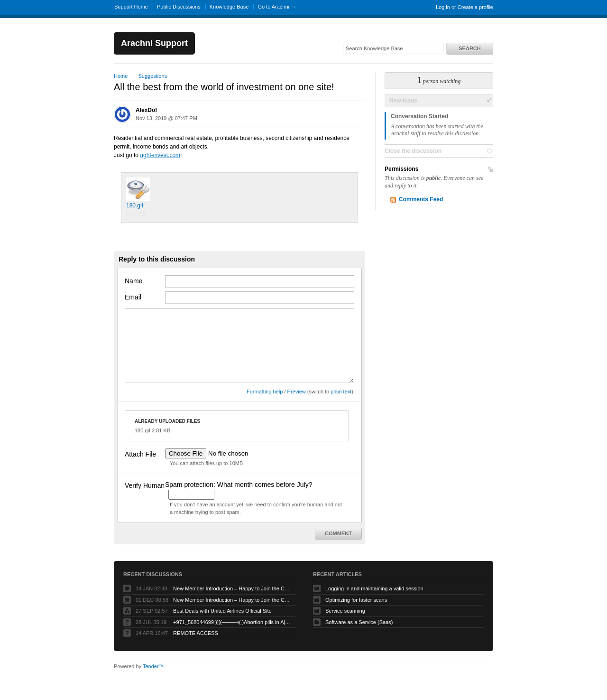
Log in (443, 7)
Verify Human (145, 485)
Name (133, 281)
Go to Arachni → (277, 7)
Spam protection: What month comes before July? (239, 485)
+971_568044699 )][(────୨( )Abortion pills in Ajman (232, 622)
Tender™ (153, 666)
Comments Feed (421, 199)
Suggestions (152, 76)
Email (133, 297)
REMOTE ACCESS (196, 633)
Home (121, 76)
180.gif (138, 193)
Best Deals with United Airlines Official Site (222, 611)
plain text (341, 392)
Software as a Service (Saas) (359, 622)
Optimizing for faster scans (356, 600)
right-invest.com (160, 155)
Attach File (140, 454)
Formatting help (265, 392)
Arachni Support (154, 43)
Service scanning (345, 611)
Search (469, 48)
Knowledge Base (229, 7)
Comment (338, 533)
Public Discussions (179, 7)
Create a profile (475, 7)
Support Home (131, 7)
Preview (297, 392)
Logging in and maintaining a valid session (374, 588)
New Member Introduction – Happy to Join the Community (232, 588)
